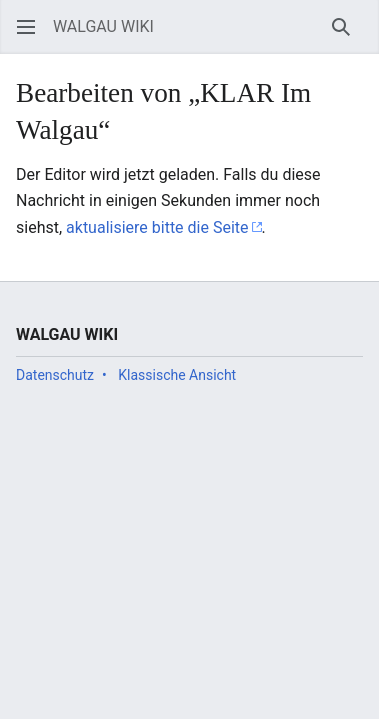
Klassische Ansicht (177, 375)
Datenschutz (55, 375)
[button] (26, 27)
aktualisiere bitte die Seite (157, 227)
